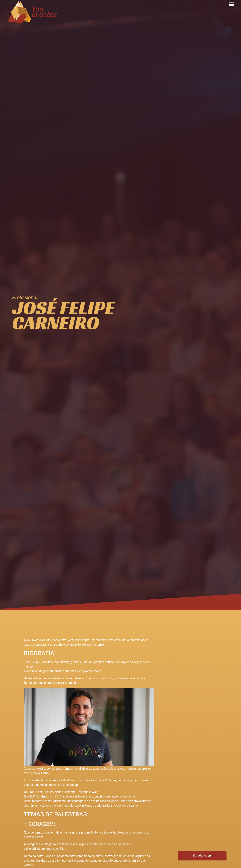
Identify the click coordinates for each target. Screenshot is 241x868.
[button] (231, 4)
